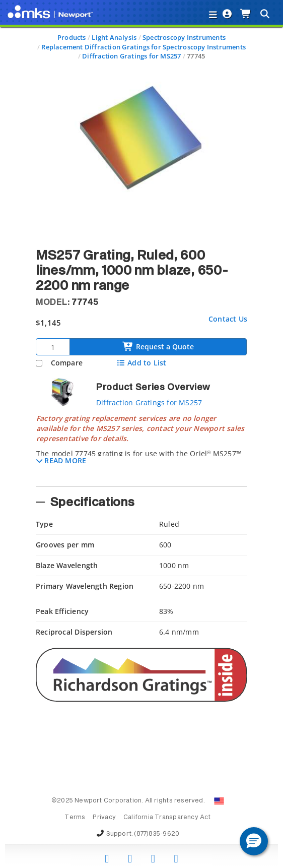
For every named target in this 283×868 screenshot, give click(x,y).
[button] (61, 460)
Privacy (104, 818)
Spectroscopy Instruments (184, 37)
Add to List (141, 363)
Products (72, 37)
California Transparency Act (167, 818)
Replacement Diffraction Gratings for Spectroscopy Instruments (144, 47)
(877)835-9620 (157, 834)
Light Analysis (114, 37)
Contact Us (228, 319)
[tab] (141, 447)
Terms (75, 818)
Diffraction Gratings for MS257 (131, 56)
